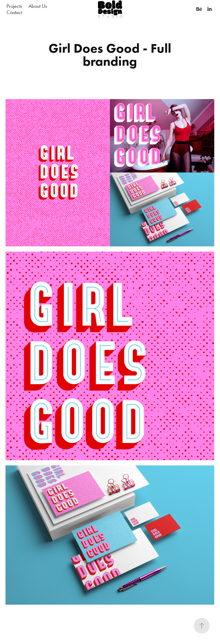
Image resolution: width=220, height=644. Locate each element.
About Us (38, 6)
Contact (14, 12)
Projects (14, 6)
